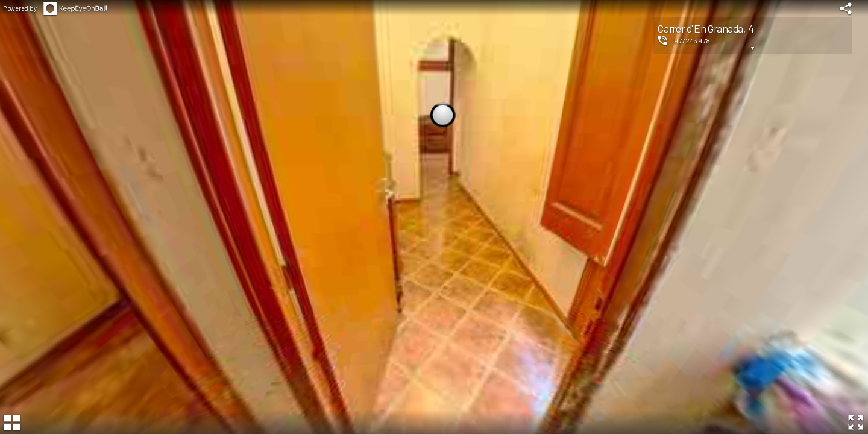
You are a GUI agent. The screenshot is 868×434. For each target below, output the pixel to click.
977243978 (692, 40)
